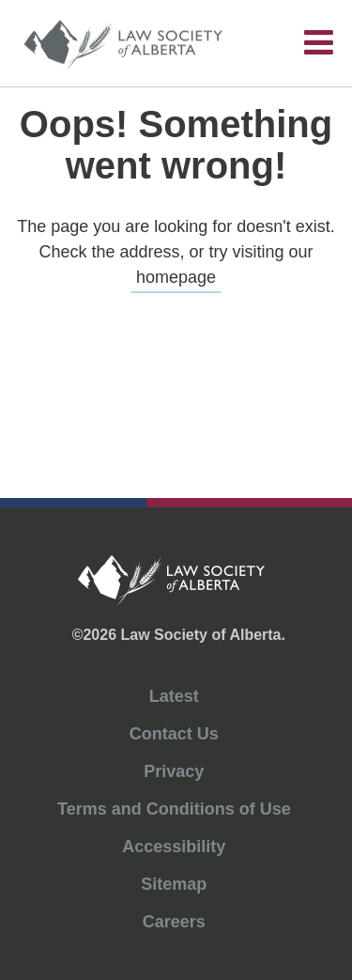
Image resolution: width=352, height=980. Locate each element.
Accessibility (174, 847)
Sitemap (174, 884)
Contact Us (174, 734)
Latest (174, 696)
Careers (174, 922)
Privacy (174, 771)
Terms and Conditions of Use (174, 809)
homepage (176, 277)
